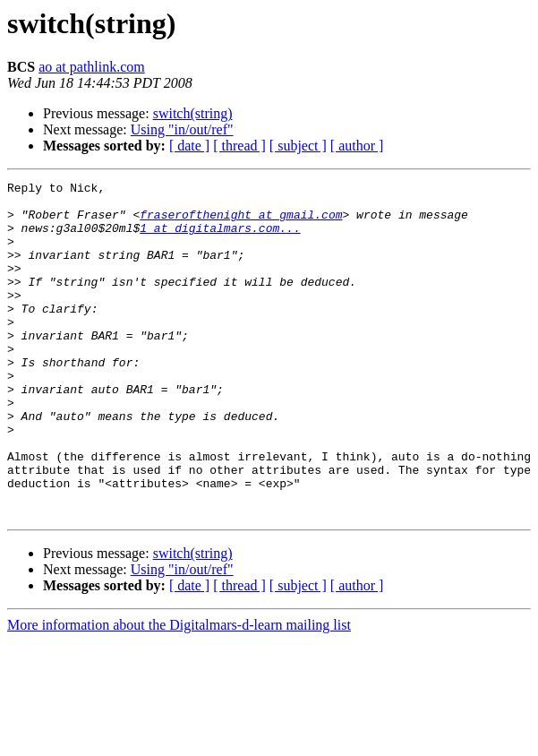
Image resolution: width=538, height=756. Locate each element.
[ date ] (189, 146)
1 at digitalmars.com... (220, 238)
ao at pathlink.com (92, 67)
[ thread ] (239, 146)
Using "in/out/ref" (182, 129)
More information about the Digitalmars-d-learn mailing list (179, 692)
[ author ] (357, 146)
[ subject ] (298, 146)
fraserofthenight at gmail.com (241, 222)
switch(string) (193, 113)
